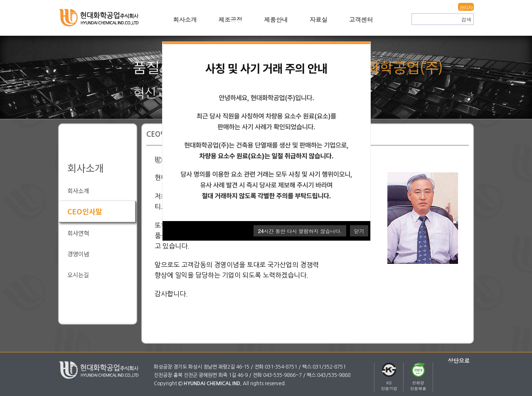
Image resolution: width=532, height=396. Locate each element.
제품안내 (276, 20)
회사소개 (185, 20)
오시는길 (78, 274)
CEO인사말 (85, 211)
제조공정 (231, 20)
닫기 (359, 231)
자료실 (319, 20)
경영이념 (78, 254)
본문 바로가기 (0, 0)
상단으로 (459, 360)
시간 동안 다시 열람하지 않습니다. (300, 231)
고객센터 (361, 20)
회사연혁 (78, 233)
